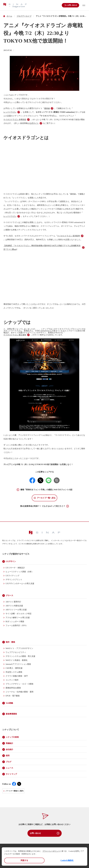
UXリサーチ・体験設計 (15, 568)
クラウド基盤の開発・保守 (17, 676)
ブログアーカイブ (24, 16)
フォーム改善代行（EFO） (17, 625)
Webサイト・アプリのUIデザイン (19, 648)
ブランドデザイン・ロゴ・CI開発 (19, 684)
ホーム (9, 16)
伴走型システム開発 (14, 672)
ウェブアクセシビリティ (16, 652)
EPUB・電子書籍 (13, 696)
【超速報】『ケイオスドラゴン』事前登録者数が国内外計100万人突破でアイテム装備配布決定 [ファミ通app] (42, 247)
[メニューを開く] (83, 5)
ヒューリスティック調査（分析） (19, 572)
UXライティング (12, 576)
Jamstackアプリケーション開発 (18, 664)
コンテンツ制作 (12, 680)
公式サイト (34, 123)
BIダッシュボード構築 (15, 621)
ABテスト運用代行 (13, 602)
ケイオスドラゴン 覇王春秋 (15, 335)
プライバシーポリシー (51, 851)
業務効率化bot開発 (13, 688)
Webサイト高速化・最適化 (17, 660)
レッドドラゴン (10, 112)
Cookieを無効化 (67, 860)
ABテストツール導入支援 (16, 610)
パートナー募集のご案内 (14, 791)
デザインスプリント (14, 580)
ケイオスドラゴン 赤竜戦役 (15, 120)
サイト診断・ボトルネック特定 (19, 614)
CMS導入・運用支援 (14, 668)
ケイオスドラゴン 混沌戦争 (69, 236)
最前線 (47, 108)
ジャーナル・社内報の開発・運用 (19, 692)
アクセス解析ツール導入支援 (18, 618)
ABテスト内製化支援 (14, 606)
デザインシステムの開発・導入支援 (20, 656)
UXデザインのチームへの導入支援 (20, 583)
